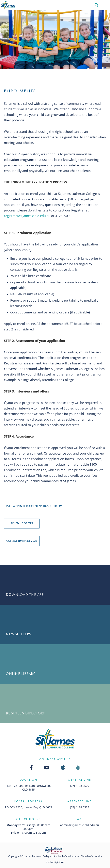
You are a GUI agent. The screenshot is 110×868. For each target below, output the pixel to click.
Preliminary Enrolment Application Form (34, 506)
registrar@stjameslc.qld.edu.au (27, 216)
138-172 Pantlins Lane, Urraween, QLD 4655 (29, 788)
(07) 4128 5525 (80, 807)
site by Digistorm (55, 862)
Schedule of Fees (22, 523)
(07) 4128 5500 (80, 786)
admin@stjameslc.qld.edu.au (80, 825)
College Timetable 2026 (22, 541)
